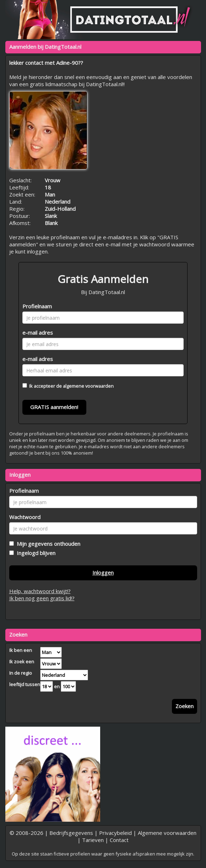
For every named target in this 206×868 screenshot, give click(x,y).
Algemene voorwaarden (167, 833)
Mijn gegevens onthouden (47, 544)
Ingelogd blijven (35, 553)
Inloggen (103, 572)
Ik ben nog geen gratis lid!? (42, 598)
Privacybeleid (115, 833)
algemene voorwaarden (88, 386)
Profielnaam (37, 306)
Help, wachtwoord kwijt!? (40, 591)
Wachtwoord (25, 517)
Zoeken (185, 706)
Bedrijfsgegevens (71, 833)
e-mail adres (38, 333)
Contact (119, 840)
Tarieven (93, 840)
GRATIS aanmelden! (54, 407)
